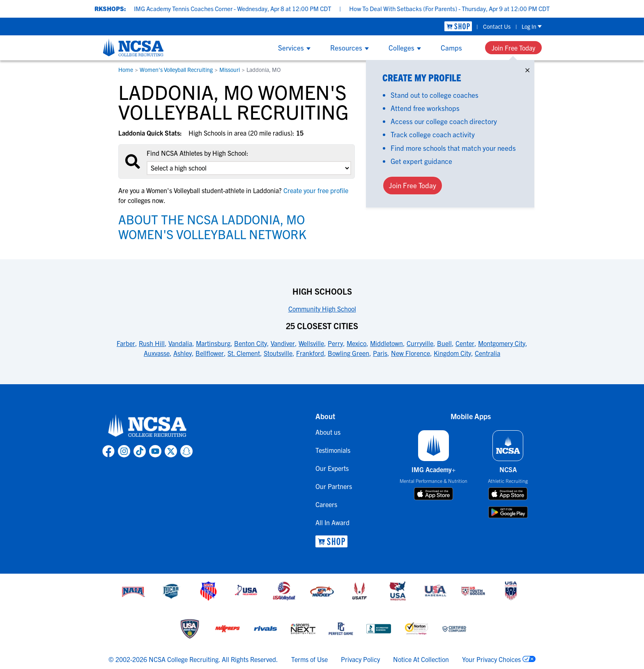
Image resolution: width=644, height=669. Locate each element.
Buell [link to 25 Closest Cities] (444, 343)
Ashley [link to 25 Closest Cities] (183, 353)
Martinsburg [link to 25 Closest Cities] (213, 343)
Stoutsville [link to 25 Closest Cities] (278, 353)
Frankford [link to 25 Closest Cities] (310, 353)
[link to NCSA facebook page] (108, 451)
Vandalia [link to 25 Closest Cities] (180, 343)
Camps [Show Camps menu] (451, 47)
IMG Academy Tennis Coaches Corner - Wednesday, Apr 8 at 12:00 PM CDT (242, 8)
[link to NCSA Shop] (458, 27)
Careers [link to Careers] (326, 504)
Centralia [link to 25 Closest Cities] (488, 353)
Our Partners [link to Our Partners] (334, 486)
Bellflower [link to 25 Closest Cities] (210, 353)
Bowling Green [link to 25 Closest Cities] (348, 353)
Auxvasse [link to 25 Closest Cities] (157, 353)
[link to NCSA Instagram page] (124, 451)
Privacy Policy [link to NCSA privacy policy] (360, 659)
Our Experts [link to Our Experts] (332, 468)
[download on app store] (434, 494)
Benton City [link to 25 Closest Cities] (251, 343)
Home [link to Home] (126, 69)
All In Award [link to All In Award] (332, 522)
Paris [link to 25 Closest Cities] (380, 353)
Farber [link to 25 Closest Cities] (126, 343)
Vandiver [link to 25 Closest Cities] (283, 343)
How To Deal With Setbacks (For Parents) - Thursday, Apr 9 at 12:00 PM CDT (459, 8)
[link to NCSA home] (147, 426)
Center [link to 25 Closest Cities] (465, 343)
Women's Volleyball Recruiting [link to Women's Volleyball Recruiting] (176, 69)
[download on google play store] (508, 512)
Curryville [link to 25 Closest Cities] (420, 343)
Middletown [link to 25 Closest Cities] (386, 343)
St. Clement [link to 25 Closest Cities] (244, 353)
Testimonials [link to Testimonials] (333, 450)
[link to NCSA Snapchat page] (186, 451)
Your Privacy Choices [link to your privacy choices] (491, 659)
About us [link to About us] (328, 432)
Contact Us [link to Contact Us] (497, 26)
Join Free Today (513, 48)
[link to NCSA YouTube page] (155, 451)
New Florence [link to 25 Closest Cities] (411, 353)
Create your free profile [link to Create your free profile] (315, 190)
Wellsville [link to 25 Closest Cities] (311, 343)
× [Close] (527, 68)
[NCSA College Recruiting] (133, 47)
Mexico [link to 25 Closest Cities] (356, 343)
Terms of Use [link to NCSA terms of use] (309, 659)
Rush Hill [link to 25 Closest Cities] (152, 343)
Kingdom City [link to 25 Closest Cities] (452, 353)
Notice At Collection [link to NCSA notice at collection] (421, 659)
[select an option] (249, 168)
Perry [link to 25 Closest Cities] (335, 343)
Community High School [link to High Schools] (322, 309)
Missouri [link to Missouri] (230, 69)
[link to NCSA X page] (171, 451)
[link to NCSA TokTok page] (140, 451)
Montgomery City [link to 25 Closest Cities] (502, 343)
